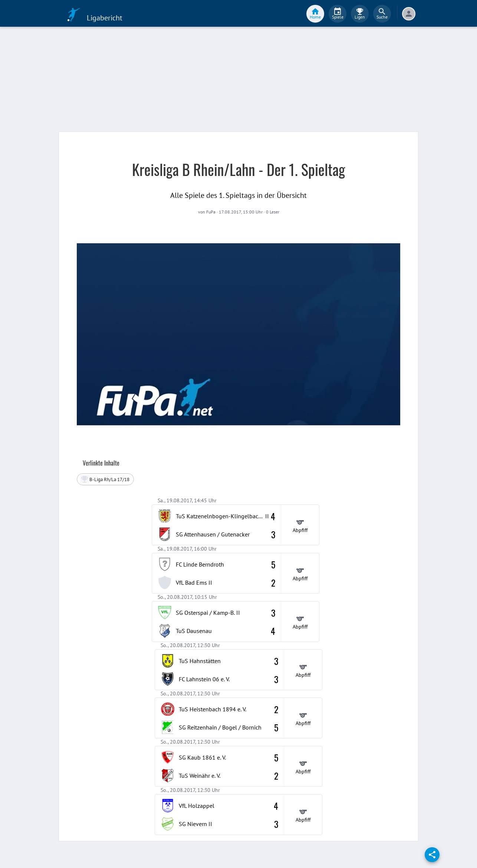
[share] (432, 855)
